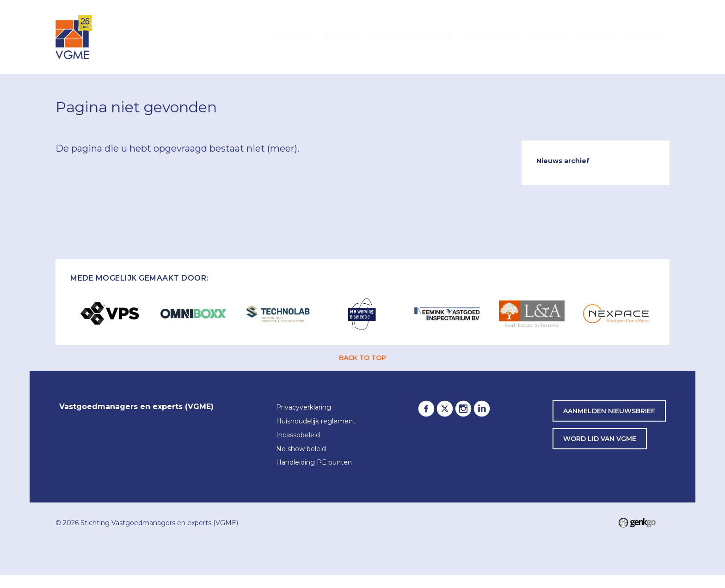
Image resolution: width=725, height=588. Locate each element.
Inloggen (292, 36)
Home (255, 37)
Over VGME (429, 36)
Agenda (341, 36)
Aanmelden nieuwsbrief (609, 411)
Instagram (463, 409)
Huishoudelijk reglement (316, 422)
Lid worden (489, 36)
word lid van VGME (600, 439)
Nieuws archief (563, 161)
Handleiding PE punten (314, 463)
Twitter (445, 409)
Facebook (426, 409)
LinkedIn (482, 409)
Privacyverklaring (304, 408)
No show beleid (301, 449)
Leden (381, 36)
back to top (362, 358)
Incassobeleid (298, 435)
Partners (547, 36)
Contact (644, 36)
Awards (596, 36)
